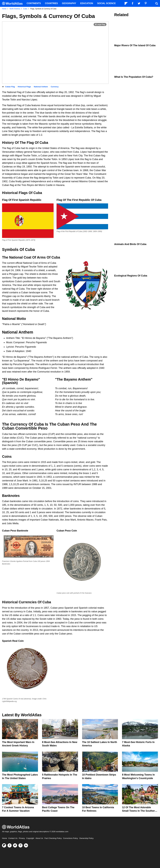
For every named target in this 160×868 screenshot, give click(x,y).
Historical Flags (24, 87)
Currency (55, 87)
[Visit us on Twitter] (15, 845)
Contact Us (13, 838)
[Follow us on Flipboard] (4, 845)
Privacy (22, 838)
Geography (69, 3)
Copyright (30, 838)
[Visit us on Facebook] (10, 845)
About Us (39, 838)
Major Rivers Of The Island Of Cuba (135, 45)
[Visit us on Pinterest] (20, 845)
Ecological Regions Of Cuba (131, 276)
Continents (34, 3)
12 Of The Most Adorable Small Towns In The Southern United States (139, 811)
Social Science (106, 3)
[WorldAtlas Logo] (13, 3)
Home (5, 838)
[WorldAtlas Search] (157, 3)
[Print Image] (100, 24)
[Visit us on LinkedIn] (26, 845)
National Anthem (41, 87)
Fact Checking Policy (53, 838)
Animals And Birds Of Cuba (130, 244)
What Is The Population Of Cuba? (134, 77)
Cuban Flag (10, 87)
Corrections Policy (70, 838)
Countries (51, 3)
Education (87, 3)
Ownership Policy (86, 838)
